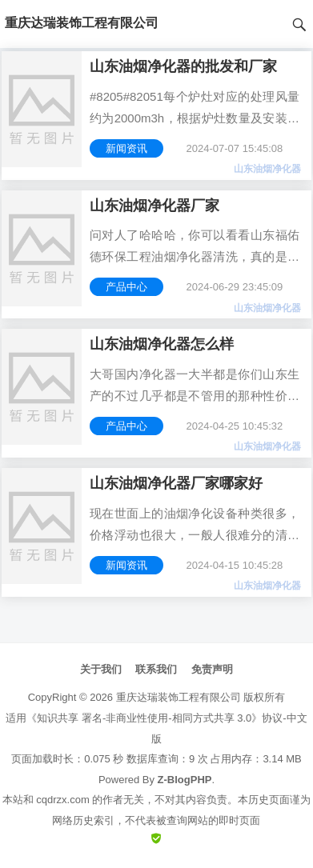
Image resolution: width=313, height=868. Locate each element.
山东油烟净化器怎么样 (162, 344)
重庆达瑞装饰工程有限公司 (179, 697)
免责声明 (212, 669)
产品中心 (126, 287)
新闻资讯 (126, 148)
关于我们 (101, 669)
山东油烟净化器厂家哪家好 (176, 483)
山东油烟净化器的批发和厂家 (183, 66)
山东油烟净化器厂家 (154, 206)
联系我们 (156, 669)
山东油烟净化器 (267, 169)
